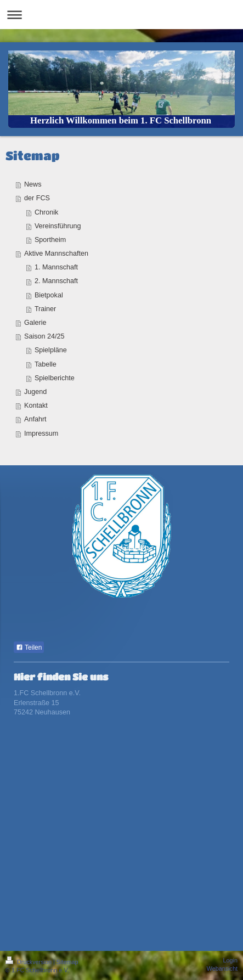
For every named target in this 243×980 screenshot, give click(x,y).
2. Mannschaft (56, 281)
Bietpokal (49, 295)
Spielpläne (51, 350)
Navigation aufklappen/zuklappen (122, 15)
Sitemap (67, 962)
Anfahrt (35, 419)
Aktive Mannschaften (56, 254)
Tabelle (46, 364)
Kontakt (36, 405)
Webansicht (222, 968)
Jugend (35, 392)
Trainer (45, 309)
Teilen (29, 647)
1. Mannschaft (56, 267)
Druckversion (29, 962)
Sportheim (50, 240)
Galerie (35, 323)
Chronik (46, 212)
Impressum (41, 433)
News (33, 184)
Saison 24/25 (44, 336)
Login (230, 960)
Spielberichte (55, 378)
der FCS (37, 198)
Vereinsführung (58, 226)
